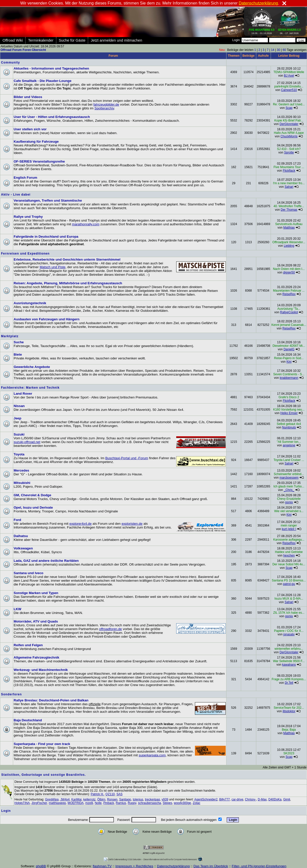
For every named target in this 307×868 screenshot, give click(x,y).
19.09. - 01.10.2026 (262, 30)
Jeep (17, 418)
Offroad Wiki (13, 40)
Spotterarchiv (104, 108)
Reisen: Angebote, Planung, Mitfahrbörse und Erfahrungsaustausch (68, 283)
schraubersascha (149, 803)
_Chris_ (289, 490)
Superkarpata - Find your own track (42, 744)
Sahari (289, 187)
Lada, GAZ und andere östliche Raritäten (46, 561)
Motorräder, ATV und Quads (36, 621)
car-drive (237, 799)
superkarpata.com (152, 755)
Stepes (167, 803)
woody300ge (182, 803)
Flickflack (289, 171)
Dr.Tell (289, 683)
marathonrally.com (86, 224)
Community (10, 63)
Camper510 (289, 90)
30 (278, 50)
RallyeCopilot (289, 312)
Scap (289, 108)
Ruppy (132, 803)
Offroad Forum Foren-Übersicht (23, 50)
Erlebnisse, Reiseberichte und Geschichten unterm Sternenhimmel (67, 259)
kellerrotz (89, 799)
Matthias (289, 228)
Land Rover (23, 394)
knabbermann (289, 378)
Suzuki (19, 434)
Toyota (19, 454)
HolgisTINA (22, 803)
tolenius (138, 799)
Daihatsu (21, 536)
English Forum (25, 178)
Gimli (287, 799)
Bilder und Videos (28, 97)
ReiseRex (289, 294)
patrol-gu (289, 584)
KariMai (76, 799)
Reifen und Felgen (28, 645)
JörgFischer (39, 803)
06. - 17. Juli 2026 (289, 30)
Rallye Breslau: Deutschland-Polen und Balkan (51, 700)
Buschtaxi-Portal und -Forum (127, 458)
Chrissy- (250, 799)
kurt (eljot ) (289, 529)
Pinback (109, 803)
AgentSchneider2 (206, 799)
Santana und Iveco (29, 573)
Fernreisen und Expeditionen (25, 254)
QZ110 (110, 794)
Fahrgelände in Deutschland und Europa (46, 237)
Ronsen (112, 799)
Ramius (121, 803)
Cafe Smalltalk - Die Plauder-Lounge (43, 81)
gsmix (289, 502)
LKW (17, 609)
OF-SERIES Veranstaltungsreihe (39, 161)
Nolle (98, 803)
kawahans (289, 665)
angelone (289, 445)
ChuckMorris (289, 136)
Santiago (125, 799)
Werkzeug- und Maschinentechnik (41, 670)
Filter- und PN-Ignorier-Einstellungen (259, 866)
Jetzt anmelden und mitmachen (116, 40)
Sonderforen (11, 694)
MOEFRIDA (76, 803)
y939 (165, 799)
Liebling (289, 246)
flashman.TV (102, 866)
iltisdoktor (289, 711)
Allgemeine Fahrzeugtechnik (36, 657)
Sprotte (289, 152)
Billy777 (224, 799)
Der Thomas (289, 210)
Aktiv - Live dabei (16, 195)
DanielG (289, 349)
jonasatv (289, 634)
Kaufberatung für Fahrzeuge (36, 142)
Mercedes (21, 470)
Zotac (196, 803)
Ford (17, 520)
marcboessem (289, 478)
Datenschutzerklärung (173, 866)
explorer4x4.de (81, 524)
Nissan (19, 406)
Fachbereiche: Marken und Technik (30, 388)
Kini (289, 362)
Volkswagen (23, 548)
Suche (19, 342)
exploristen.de (132, 524)
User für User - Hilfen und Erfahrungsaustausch (52, 117)
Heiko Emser (289, 413)
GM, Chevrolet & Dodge (32, 495)
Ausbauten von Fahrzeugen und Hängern (47, 319)
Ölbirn (101, 799)
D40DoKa (275, 799)
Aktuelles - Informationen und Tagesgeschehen (51, 68)
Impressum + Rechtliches (134, 866)
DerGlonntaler (289, 124)
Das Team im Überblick (211, 866)
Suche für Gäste (72, 40)
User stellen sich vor (30, 129)
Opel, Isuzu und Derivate (33, 507)
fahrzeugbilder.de (106, 104)
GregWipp (52, 799)
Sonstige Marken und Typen (36, 593)
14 (273, 50)
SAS (119, 794)
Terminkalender (41, 40)
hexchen (289, 555)
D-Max (262, 799)
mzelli (89, 803)
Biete (18, 354)
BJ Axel (289, 76)
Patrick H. (97, 794)
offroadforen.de (111, 629)
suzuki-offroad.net (27, 442)
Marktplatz (10, 336)
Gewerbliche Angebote (32, 367)
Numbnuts (289, 427)
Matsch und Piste (53, 267)
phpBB (41, 866)
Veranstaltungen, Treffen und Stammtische (48, 200)
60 (284, 50)
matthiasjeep (57, 803)
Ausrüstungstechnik (30, 303)
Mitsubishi (22, 483)
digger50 (289, 272)
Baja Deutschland (28, 720)
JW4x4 (65, 799)
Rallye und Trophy (28, 217)
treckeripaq (152, 799)
